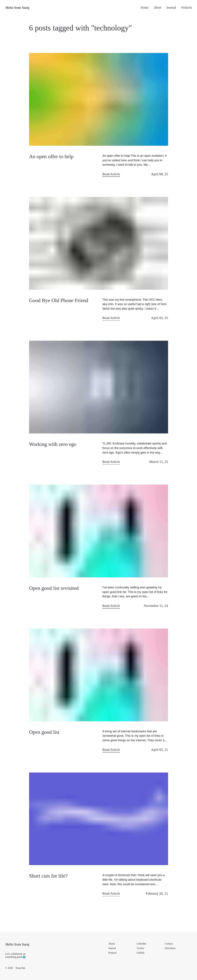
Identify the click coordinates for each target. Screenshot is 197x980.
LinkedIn (141, 944)
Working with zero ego (53, 444)
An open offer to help (51, 156)
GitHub (140, 953)
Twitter (140, 948)
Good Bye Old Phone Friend (59, 300)
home (145, 7)
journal (171, 7)
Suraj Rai (20, 968)
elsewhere (170, 948)
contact (169, 944)
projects (186, 7)
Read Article (111, 174)
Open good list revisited (54, 588)
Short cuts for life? (48, 876)
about (157, 7)
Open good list (44, 732)
